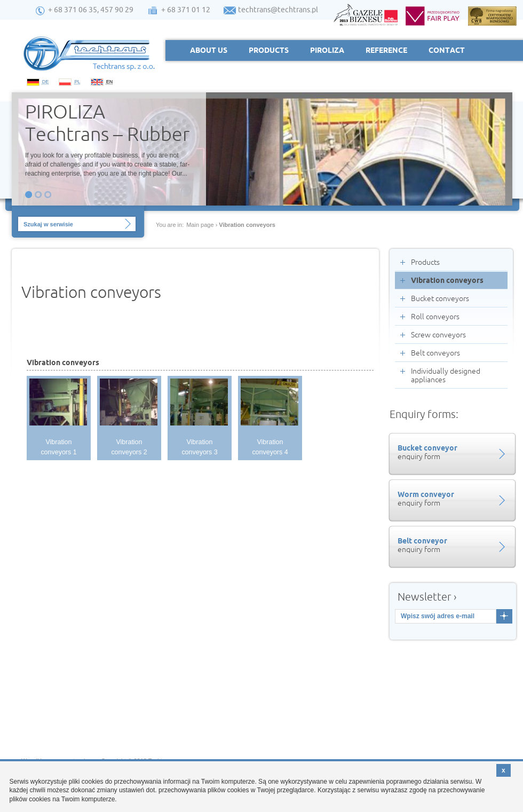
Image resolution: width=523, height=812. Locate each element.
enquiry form (451, 452)
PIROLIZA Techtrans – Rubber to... (107, 122)
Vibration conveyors (247, 225)
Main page (200, 225)
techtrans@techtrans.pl (278, 10)
